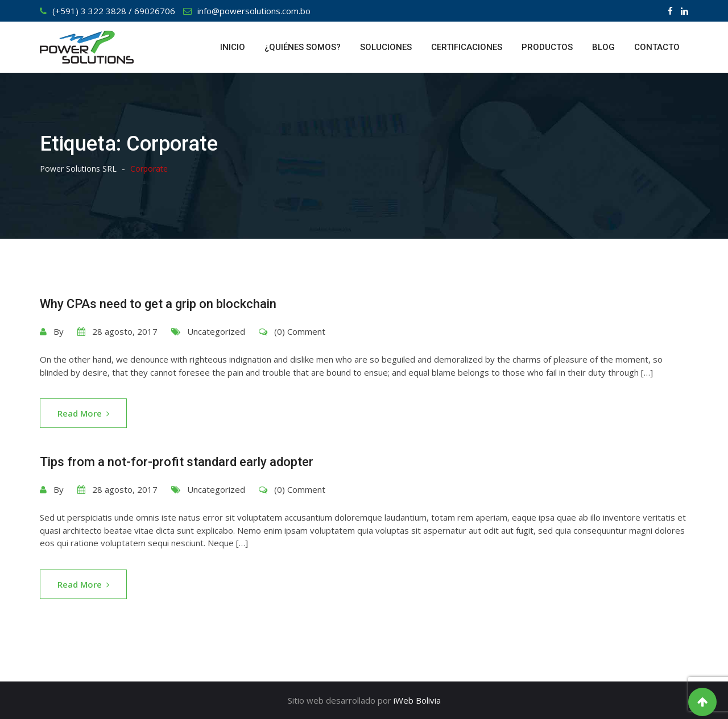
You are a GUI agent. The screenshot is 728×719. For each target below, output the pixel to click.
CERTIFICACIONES (467, 47)
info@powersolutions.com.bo (254, 11)
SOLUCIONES (386, 47)
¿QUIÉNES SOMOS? (303, 47)
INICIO (233, 47)
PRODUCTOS (547, 47)
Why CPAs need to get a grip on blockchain (158, 304)
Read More (83, 413)
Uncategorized (216, 331)
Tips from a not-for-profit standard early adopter (177, 462)
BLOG (603, 47)
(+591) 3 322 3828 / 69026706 (114, 11)
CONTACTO (657, 47)
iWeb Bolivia (417, 700)
